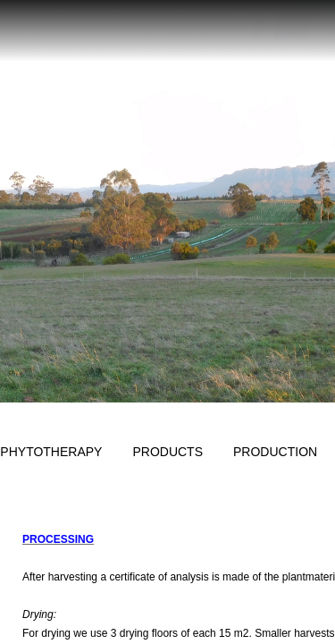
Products (167, 452)
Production (275, 452)
